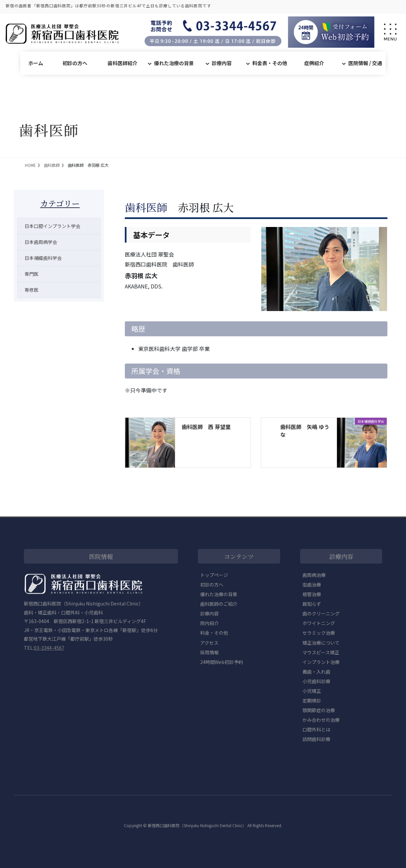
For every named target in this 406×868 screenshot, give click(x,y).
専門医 (32, 274)
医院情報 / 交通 (365, 63)
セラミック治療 (319, 633)
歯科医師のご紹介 (219, 604)
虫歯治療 (312, 585)
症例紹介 (314, 63)
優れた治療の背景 (174, 63)
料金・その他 (214, 633)
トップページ (214, 575)
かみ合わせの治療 (321, 720)
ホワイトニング (319, 623)
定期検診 (312, 701)
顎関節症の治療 (319, 710)
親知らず (312, 604)
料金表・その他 (270, 63)
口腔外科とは (316, 729)
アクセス (209, 643)
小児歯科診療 (316, 681)
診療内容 (222, 63)
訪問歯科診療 (316, 739)
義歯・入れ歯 (316, 672)
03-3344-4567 (49, 648)
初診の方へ (75, 63)
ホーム (36, 63)
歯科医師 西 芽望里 (206, 427)
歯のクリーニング (321, 613)
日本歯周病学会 (41, 242)
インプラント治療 (321, 662)
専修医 (32, 290)
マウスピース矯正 (321, 652)
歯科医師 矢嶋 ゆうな (305, 430)
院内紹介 (209, 623)
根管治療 (312, 594)
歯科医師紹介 (122, 63)
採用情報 (209, 652)
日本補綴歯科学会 (43, 258)
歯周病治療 (314, 575)
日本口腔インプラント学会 (52, 226)
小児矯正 (312, 691)
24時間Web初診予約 (222, 662)
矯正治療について (321, 643)
